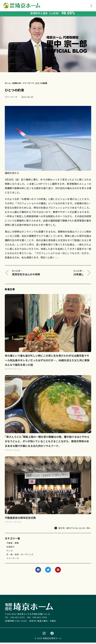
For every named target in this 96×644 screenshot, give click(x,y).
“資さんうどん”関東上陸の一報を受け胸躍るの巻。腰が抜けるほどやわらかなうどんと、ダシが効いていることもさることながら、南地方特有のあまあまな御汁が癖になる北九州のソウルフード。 (47, 443)
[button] (91, 6)
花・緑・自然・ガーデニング (20, 556)
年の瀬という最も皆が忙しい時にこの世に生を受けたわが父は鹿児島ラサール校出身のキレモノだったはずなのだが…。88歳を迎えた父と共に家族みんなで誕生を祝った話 (47, 361)
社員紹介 (11, 548)
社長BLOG (17, 84)
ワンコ (10, 552)
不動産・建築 (13, 544)
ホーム (8, 84)
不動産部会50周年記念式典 (20, 519)
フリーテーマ (28, 84)
